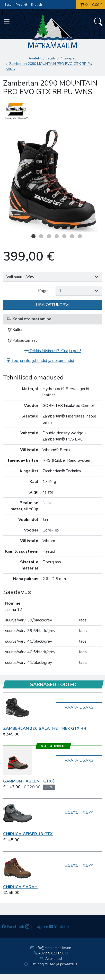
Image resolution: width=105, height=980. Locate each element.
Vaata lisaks (79, 707)
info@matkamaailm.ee (51, 948)
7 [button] (80, 236)
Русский (21, 5)
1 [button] (33, 236)
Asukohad (51, 959)
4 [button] (57, 236)
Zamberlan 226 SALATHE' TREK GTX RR (45, 728)
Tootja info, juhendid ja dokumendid (40, 361)
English (36, 5)
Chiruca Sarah (20, 887)
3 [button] (49, 236)
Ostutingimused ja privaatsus (51, 964)
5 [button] (64, 236)
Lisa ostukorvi (52, 305)
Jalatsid (53, 58)
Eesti (8, 5)
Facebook (13, 927)
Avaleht (35, 58)
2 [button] (41, 236)
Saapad (70, 58)
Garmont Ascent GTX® (29, 781)
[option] (52, 180)
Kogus (44, 291)
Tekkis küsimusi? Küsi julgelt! (53, 351)
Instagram (37, 927)
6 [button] (72, 236)
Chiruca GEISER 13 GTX (28, 834)
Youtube (59, 927)
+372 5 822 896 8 (51, 953)
